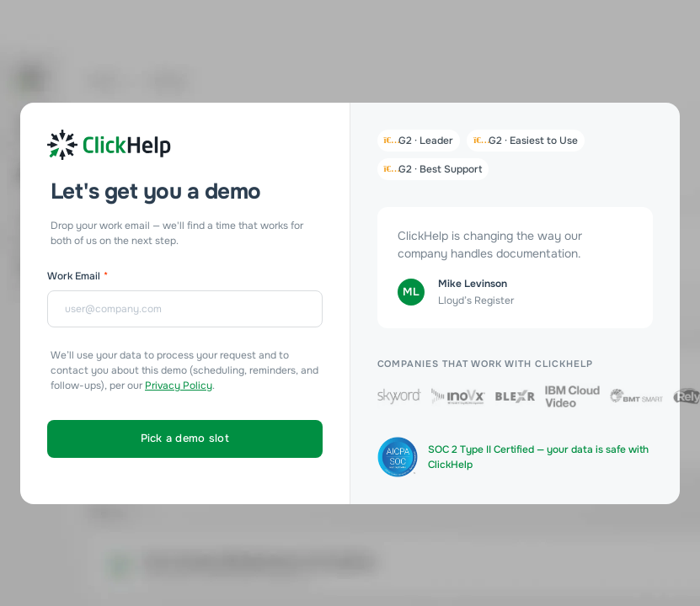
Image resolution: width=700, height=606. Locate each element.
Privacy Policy (179, 385)
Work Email (77, 276)
